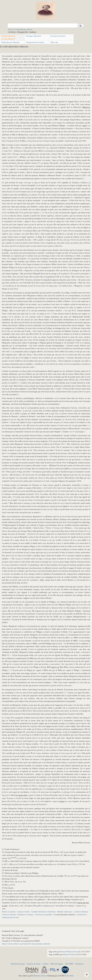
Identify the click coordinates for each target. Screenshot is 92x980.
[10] (8, 655)
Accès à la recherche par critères (20, 29)
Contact (46, 964)
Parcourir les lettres (58, 36)
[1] (48, 71)
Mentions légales (57, 964)
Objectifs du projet (18, 964)
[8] (17, 394)
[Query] (46, 26)
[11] (65, 693)
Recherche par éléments (10, 42)
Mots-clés (54, 42)
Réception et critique (25, 915)
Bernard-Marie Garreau (69, 952)
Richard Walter (69, 954)
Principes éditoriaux (34, 36)
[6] (9, 348)
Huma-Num (69, 976)
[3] (71, 198)
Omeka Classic (40, 976)
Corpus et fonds (24, 912)
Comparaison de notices (35, 42)
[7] (17, 383)
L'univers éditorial (9, 915)
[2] (83, 178)
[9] (49, 537)
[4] (50, 267)
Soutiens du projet (34, 964)
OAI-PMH (69, 964)
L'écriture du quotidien (44, 915)
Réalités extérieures (65, 912)
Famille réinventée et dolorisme (44, 912)
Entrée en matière (9, 912)
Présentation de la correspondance (8, 37)
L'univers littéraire (81, 912)
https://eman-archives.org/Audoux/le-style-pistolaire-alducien (26, 944)
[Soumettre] (81, 26)
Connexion (79, 964)
